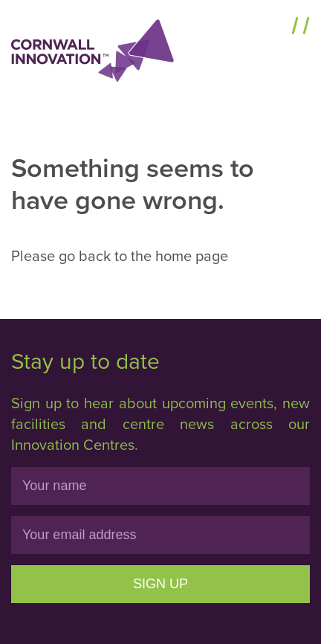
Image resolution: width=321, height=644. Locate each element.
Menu (267, 28)
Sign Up (160, 584)
